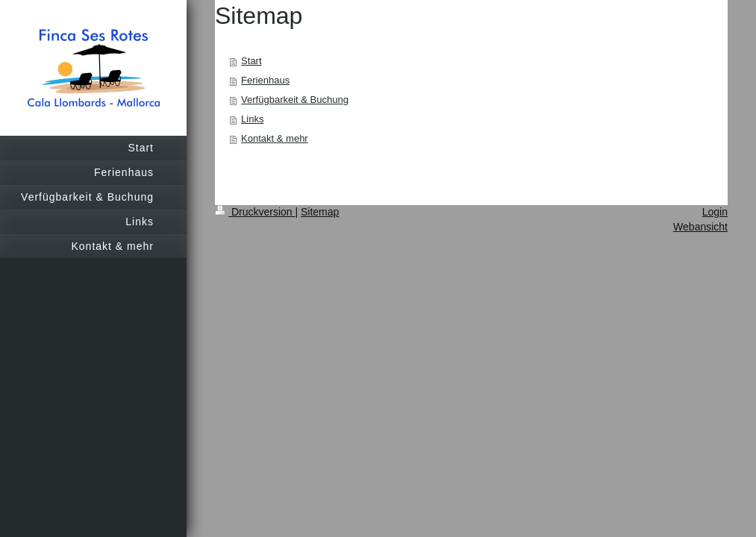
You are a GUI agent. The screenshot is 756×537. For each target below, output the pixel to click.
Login (715, 212)
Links (252, 119)
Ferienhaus (265, 80)
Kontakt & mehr (275, 138)
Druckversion (255, 212)
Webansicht (700, 227)
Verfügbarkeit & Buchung (295, 100)
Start (251, 61)
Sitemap (320, 212)
